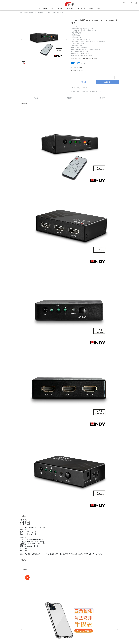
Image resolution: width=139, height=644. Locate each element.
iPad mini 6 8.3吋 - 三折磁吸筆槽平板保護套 (81, 601)
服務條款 (69, 630)
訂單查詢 (46, 630)
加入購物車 (83, 82)
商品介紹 (37, 98)
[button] (67, 39)
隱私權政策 (69, 627)
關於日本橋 (46, 622)
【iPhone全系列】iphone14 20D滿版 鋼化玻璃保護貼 (56, 601)
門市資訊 (46, 632)
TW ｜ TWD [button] (122, 3)
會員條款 (69, 624)
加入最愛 (76, 87)
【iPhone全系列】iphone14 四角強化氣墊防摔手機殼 (33, 601)
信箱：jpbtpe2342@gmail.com (29, 624)
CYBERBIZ (54, 640)
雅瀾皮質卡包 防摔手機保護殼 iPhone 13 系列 (105, 601)
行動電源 (59, 9)
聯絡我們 (46, 624)
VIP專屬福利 (70, 622)
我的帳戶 (46, 627)
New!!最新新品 (43, 9)
